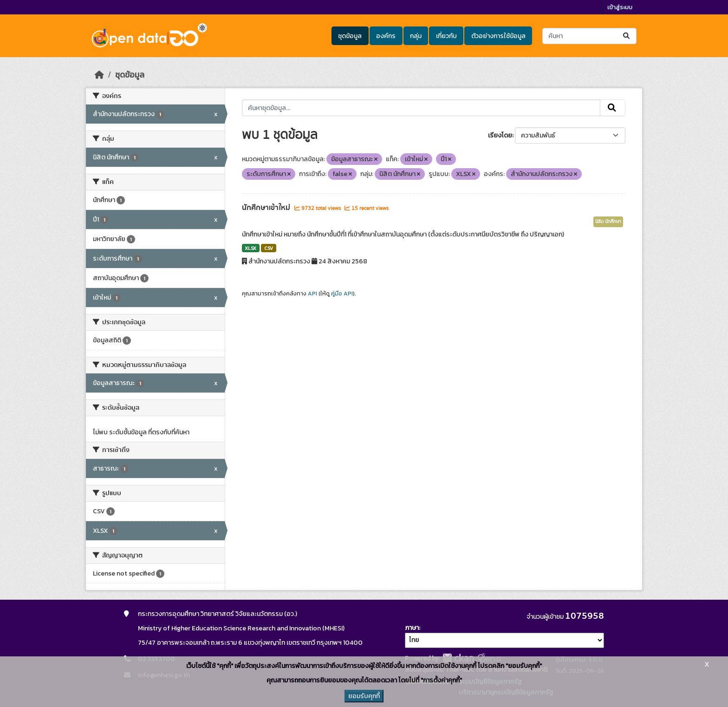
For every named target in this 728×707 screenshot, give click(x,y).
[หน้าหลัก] (99, 75)
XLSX (250, 248)
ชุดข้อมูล (350, 36)
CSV (269, 248)
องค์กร (386, 36)
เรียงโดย (500, 135)
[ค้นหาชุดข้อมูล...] (589, 36)
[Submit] (627, 36)
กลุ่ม (416, 36)
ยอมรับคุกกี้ (364, 696)
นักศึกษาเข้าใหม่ (267, 208)
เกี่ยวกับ (446, 36)
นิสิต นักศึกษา (608, 222)
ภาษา (412, 628)
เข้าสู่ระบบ (620, 7)
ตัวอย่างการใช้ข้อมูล (498, 36)
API (312, 294)
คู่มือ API (342, 294)
